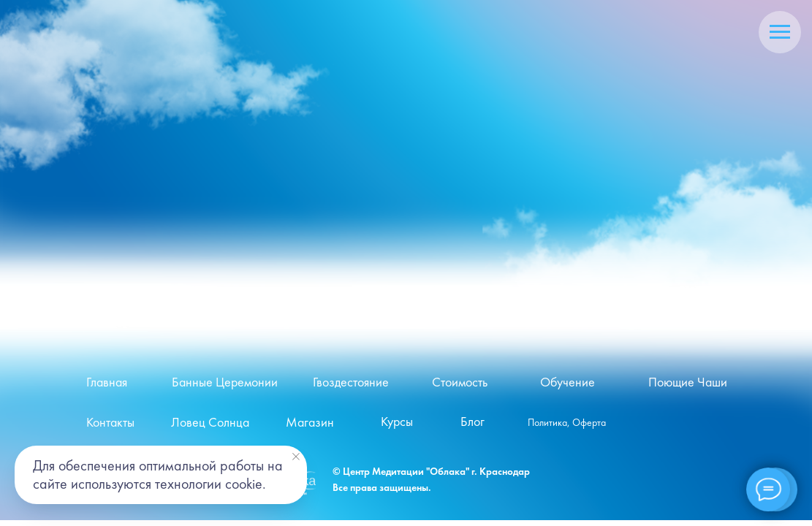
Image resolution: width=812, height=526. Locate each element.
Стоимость (460, 382)
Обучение (568, 382)
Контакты (110, 422)
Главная (107, 382)
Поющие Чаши (688, 382)
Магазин (310, 422)
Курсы (397, 422)
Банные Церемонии (225, 382)
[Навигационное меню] (780, 32)
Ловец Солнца (210, 422)
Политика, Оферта (567, 423)
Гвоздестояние (351, 382)
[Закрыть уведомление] (296, 457)
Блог (473, 422)
